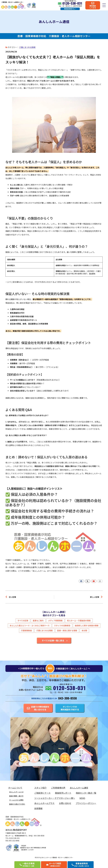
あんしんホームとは (16, 792)
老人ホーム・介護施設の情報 (79, 621)
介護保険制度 (26, 630)
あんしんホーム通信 (79, 788)
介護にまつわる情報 (27, 47)
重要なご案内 (38, 621)
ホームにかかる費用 (16, 800)
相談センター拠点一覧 (86, 793)
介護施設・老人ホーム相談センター (12, 2)
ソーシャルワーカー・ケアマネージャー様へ (55, 798)
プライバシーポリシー (86, 803)
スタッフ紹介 (40, 788)
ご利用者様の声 (58, 788)
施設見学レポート (63, 793)
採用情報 (38, 808)
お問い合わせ (65, 803)
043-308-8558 (67, 698)
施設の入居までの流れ (17, 804)
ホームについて (16, 788)
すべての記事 (23, 621)
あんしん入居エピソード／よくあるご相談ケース (30, 625)
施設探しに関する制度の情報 (87, 625)
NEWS (82, 798)
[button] (81, 581)
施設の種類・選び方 (16, 796)
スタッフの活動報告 (62, 625)
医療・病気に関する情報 (67, 630)
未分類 (84, 630)
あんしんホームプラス (44, 803)
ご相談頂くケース (42, 793)
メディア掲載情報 (55, 621)
